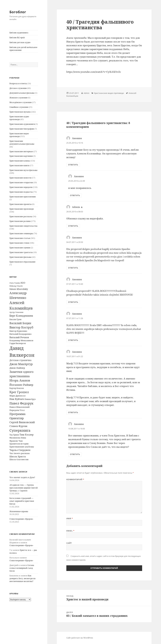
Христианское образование (22, 262)
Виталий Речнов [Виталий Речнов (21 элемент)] (19, 337)
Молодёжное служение (21, 102)
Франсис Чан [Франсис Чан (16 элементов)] (16, 441)
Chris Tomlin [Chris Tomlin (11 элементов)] (15, 283)
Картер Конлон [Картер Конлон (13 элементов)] (17, 388)
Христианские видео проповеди (19, 135)
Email (70, 531)
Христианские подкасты (21, 192)
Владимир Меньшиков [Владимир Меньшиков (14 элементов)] (21, 340)
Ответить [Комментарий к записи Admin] (73, 226)
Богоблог (18, 12)
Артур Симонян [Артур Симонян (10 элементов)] (16, 312)
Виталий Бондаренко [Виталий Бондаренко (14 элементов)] (21, 334)
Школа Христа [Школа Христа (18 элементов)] (18, 456)
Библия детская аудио (20, 42)
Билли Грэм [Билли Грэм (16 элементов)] (15, 319)
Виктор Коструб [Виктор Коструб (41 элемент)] (21, 327)
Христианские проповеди (22, 209)
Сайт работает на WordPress (80, 638)
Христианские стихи (19, 243)
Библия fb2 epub (17, 38)
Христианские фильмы (20, 257)
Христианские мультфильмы (23, 170)
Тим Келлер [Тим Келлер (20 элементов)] (26, 435)
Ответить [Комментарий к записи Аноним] (73, 165)
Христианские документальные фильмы (22, 143)
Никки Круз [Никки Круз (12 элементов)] (30, 399)
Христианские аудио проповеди (19, 118)
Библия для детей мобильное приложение (23, 49)
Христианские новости (20, 178)
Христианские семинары (21, 233)
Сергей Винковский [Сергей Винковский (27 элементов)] (22, 422)
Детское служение (18, 88)
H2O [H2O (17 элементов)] (23, 283)
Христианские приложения (23, 197)
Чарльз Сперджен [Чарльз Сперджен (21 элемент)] (20, 450)
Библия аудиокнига (19, 33)
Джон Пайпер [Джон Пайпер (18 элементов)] (17, 368)
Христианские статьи (20, 238)
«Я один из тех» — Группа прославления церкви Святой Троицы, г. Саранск (24, 488)
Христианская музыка (20, 112)
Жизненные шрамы (19, 511)
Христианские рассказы (21, 216)
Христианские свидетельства (23, 226)
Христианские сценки (20, 248)
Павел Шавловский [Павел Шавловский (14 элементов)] (19, 407)
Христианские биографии (22, 129)
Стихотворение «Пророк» (21, 519)
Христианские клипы (20, 161)
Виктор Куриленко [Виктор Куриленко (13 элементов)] (18, 331)
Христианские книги (19, 165)
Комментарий (75, 479)
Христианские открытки (21, 182)
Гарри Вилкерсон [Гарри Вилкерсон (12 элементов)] (18, 343)
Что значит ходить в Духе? (22, 477)
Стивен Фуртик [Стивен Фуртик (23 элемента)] (18, 426)
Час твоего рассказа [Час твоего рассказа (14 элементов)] (19, 453)
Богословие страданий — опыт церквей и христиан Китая (22, 501)
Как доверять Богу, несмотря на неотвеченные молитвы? (22, 578)
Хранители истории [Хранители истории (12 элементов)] (19, 444)
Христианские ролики (20, 221)
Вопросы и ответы (18, 83)
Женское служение (18, 98)
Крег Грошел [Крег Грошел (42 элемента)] (19, 392)
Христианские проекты (21, 204)
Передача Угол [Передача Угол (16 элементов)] (17, 410)
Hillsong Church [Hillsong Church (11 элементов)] (16, 286)
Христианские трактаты (21, 252)
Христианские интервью (21, 151)
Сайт (69, 543)
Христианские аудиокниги (22, 124)
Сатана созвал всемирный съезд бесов (22, 568)
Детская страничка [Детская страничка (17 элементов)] (20, 360)
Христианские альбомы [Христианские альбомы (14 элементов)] (22, 447)
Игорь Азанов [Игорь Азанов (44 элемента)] (20, 380)
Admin (86, 93)
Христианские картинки (21, 156)
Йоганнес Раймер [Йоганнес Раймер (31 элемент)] (21, 385)
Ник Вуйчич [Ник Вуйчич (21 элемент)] (17, 399)
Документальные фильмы (22, 93)
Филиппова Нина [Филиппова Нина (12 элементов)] (18, 438)
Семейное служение (19, 107)
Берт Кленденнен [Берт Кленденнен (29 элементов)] (21, 316)
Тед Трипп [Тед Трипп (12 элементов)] (14, 435)
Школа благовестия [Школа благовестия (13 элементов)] (19, 459)
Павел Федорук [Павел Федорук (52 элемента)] (21, 403)
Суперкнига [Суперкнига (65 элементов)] (20, 430)
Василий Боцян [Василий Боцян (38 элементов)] (20, 323)
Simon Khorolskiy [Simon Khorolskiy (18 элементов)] (19, 289)
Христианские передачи (21, 187)
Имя (70, 518)
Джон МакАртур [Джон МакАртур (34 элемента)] (21, 364)
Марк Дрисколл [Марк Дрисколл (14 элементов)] (17, 396)
